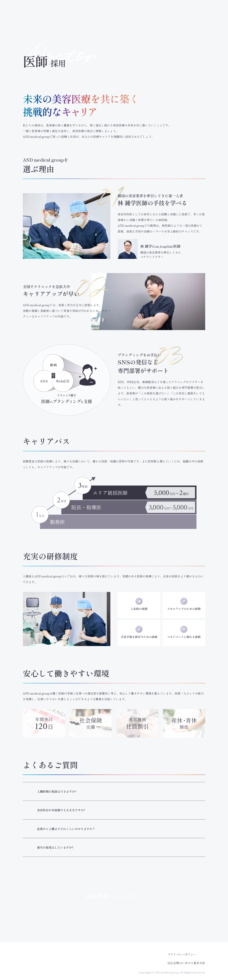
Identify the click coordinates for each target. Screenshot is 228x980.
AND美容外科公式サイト (197, 6)
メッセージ (56, 16)
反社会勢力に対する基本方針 (186, 963)
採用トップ (26, 16)
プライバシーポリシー (182, 954)
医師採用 (85, 16)
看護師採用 (115, 16)
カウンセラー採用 (145, 16)
